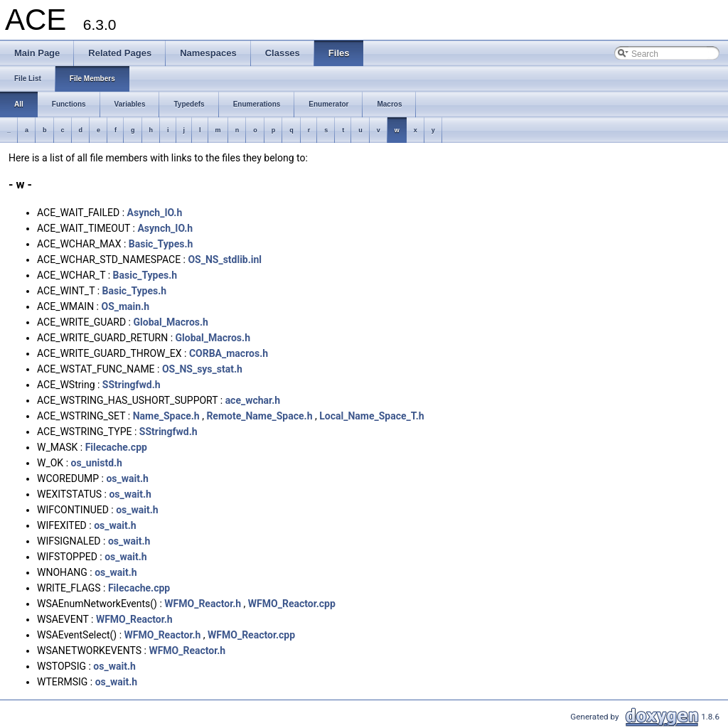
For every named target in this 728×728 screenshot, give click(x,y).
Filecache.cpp (116, 447)
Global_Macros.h (170, 322)
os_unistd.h (97, 463)
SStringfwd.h (132, 385)
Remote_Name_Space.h (259, 416)
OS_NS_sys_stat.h (202, 369)
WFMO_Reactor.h (203, 604)
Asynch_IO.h (155, 213)
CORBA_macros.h (229, 353)
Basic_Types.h (161, 244)
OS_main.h (125, 306)
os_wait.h (127, 478)
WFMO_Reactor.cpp (292, 604)
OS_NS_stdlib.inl (225, 259)
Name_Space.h (166, 416)
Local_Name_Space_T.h (371, 416)
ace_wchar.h (253, 400)
